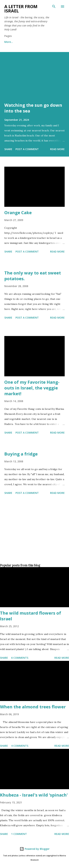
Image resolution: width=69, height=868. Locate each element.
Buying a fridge (21, 454)
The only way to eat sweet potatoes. (33, 276)
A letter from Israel (21, 9)
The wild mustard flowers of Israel (31, 616)
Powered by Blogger (35, 849)
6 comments (20, 658)
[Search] (54, 6)
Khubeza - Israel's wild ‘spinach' (34, 795)
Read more (57, 149)
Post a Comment (27, 149)
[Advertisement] (34, 538)
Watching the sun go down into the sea (33, 108)
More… (9, 42)
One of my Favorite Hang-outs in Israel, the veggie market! (32, 388)
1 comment (19, 834)
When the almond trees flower (33, 707)
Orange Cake (18, 212)
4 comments (20, 746)
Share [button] (8, 149)
